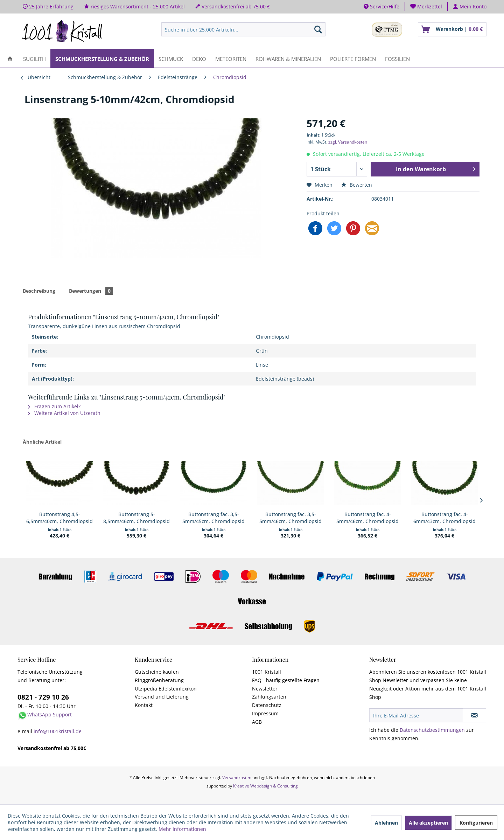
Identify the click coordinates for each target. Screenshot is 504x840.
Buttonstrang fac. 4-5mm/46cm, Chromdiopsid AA (367, 518)
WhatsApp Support (50, 714)
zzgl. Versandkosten (348, 142)
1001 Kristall (267, 672)
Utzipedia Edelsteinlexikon (166, 689)
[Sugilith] (34, 58)
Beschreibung (39, 291)
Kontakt (144, 705)
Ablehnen (386, 823)
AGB (257, 722)
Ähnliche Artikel (42, 442)
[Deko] (199, 58)
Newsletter (265, 689)
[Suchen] (318, 29)
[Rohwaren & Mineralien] (288, 58)
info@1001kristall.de (58, 731)
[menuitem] (426, 6)
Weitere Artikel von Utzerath (64, 413)
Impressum (265, 713)
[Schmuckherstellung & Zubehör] (102, 58)
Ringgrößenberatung (159, 680)
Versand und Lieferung (162, 697)
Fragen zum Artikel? (54, 406)
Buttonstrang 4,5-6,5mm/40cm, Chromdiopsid (59, 518)
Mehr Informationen (182, 829)
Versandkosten (237, 777)
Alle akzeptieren (428, 823)
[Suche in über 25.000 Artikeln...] (243, 29)
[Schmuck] (171, 58)
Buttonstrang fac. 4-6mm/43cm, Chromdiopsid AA (444, 518)
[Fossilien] (397, 58)
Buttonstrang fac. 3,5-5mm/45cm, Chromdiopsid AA (213, 518)
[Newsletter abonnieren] (474, 715)
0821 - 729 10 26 (43, 697)
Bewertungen (91, 291)
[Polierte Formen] (353, 58)
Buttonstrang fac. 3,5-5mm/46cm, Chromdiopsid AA (290, 518)
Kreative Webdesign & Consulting (265, 786)
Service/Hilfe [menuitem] (381, 6)
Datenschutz (267, 705)
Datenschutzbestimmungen (432, 730)
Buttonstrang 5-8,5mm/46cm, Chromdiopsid (136, 518)
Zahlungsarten (269, 697)
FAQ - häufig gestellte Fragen (286, 680)
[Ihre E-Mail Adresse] (416, 715)
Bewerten (357, 185)
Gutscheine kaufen (157, 672)
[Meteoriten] (231, 58)
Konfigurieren (476, 823)
